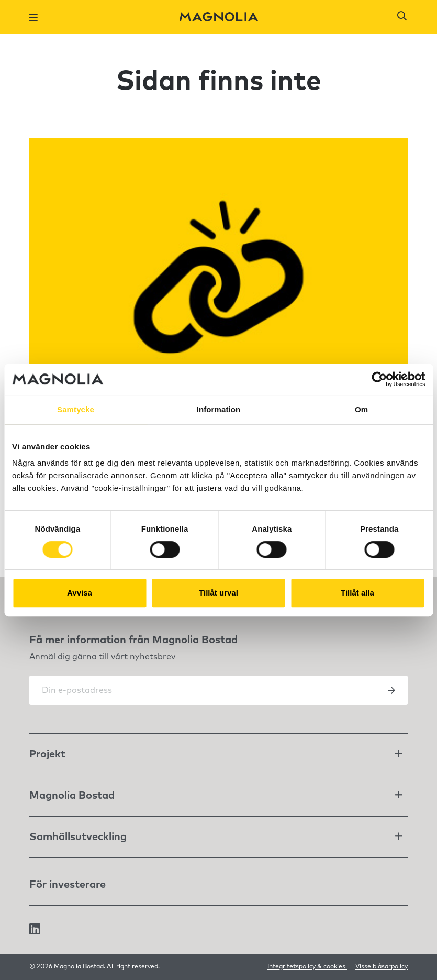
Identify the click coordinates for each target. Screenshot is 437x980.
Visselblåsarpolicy (382, 967)
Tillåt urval (218, 593)
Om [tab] (361, 409)
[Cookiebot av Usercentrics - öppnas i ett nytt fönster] (379, 379)
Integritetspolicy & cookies (307, 967)
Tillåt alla (357, 593)
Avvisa (80, 593)
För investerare (68, 885)
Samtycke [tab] (76, 409)
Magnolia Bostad (72, 796)
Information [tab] (219, 409)
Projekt (47, 754)
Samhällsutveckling (78, 837)
